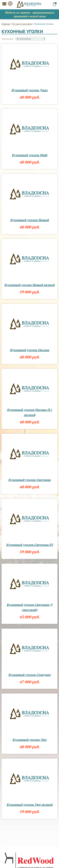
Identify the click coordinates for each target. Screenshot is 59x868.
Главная (6, 24)
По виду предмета (22, 24)
